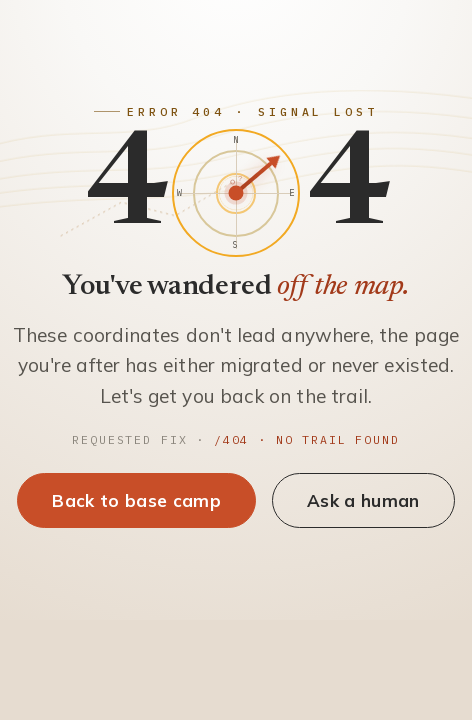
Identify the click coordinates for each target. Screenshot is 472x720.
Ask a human (363, 500)
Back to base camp (136, 500)
